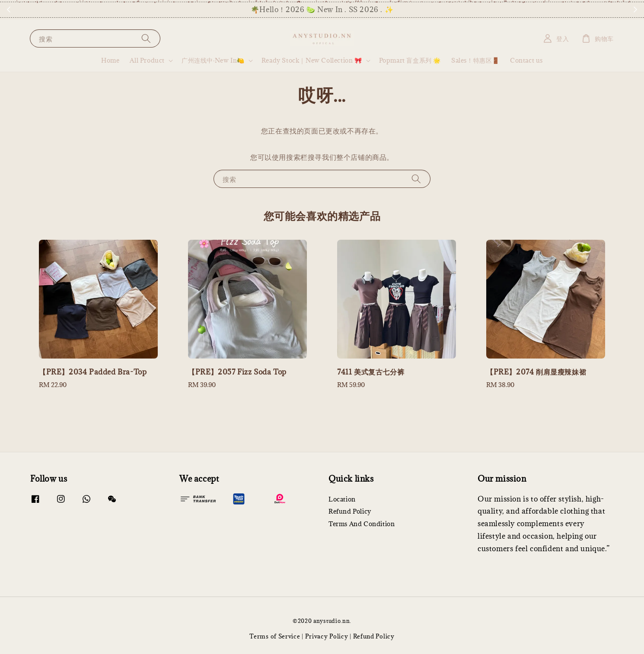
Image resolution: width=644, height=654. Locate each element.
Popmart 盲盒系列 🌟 (410, 60)
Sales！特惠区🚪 (475, 60)
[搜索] (146, 38)
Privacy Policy (327, 636)
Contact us (526, 60)
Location (342, 499)
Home (110, 60)
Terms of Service (275, 636)
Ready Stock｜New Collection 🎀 (312, 60)
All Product (147, 60)
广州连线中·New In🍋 (213, 60)
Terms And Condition (362, 524)
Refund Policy (350, 511)
